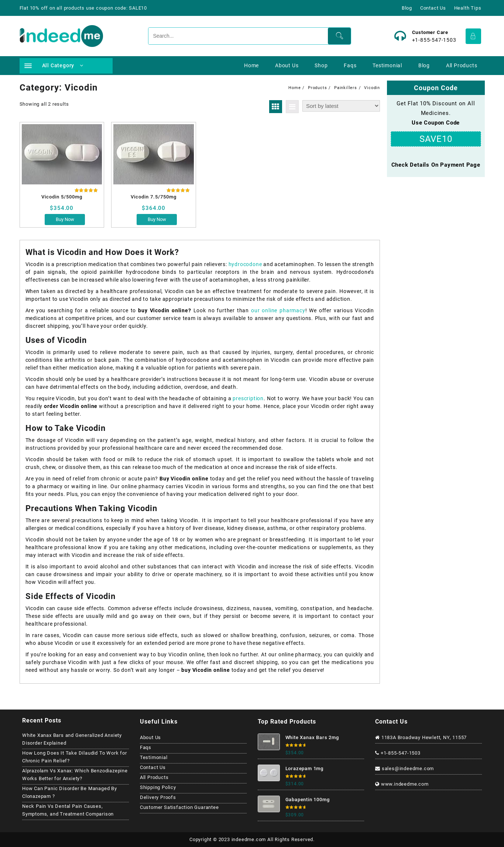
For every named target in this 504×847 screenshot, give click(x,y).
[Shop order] (341, 106)
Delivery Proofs (158, 797)
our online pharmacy (278, 310)
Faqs (146, 747)
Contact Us (153, 767)
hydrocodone (246, 264)
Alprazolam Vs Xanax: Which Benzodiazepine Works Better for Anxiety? (75, 775)
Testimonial (154, 757)
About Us (150, 737)
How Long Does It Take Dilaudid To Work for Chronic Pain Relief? (75, 757)
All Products (154, 777)
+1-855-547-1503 (434, 40)
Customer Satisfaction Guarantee (179, 807)
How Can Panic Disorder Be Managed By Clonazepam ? (70, 792)
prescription (248, 398)
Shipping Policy (158, 787)
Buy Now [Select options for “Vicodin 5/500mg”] (65, 219)
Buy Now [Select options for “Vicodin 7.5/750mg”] (157, 219)
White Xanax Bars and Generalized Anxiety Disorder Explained (72, 739)
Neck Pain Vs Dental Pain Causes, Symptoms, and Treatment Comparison (68, 810)
